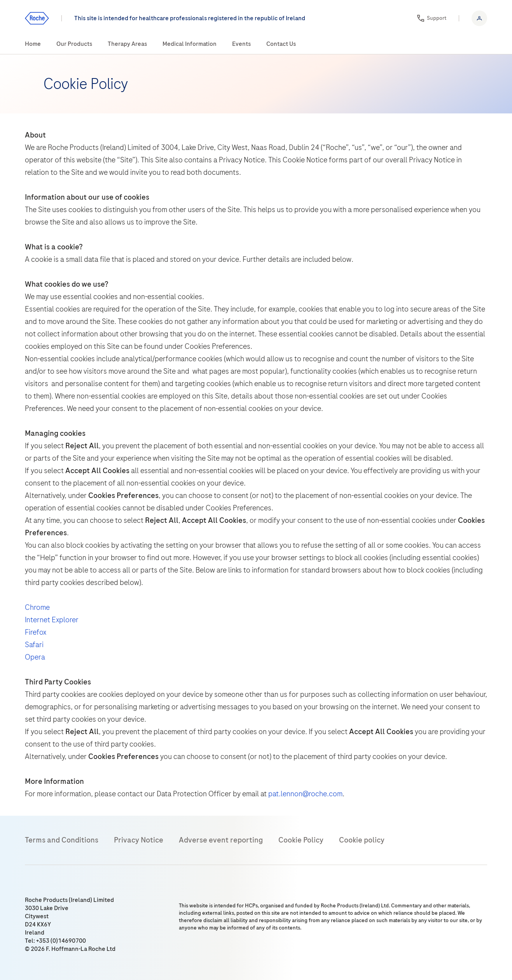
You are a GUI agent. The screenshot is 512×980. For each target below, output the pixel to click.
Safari (34, 645)
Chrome (37, 607)
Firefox (36, 632)
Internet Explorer (52, 620)
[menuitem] (33, 44)
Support (437, 18)
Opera (35, 657)
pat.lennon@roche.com (305, 794)
